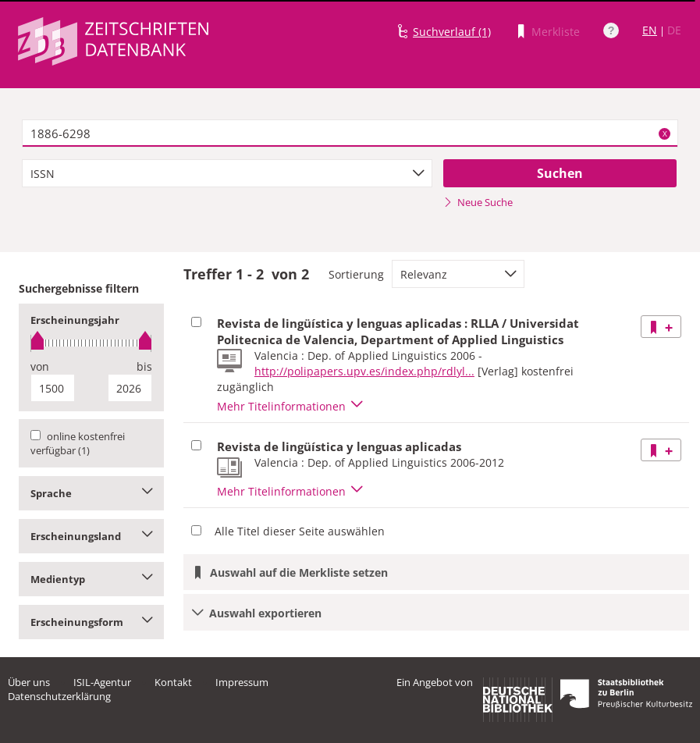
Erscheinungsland (91, 536)
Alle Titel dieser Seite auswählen (300, 531)
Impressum (242, 682)
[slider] (91, 343)
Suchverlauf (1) (452, 32)
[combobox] (227, 173)
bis (144, 366)
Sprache (91, 493)
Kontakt (173, 682)
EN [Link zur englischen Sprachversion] (650, 30)
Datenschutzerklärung (59, 696)
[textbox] (350, 133)
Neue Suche (478, 202)
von (40, 366)
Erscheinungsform (91, 622)
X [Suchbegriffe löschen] (665, 133)
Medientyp (91, 579)
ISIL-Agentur (102, 682)
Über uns (29, 682)
